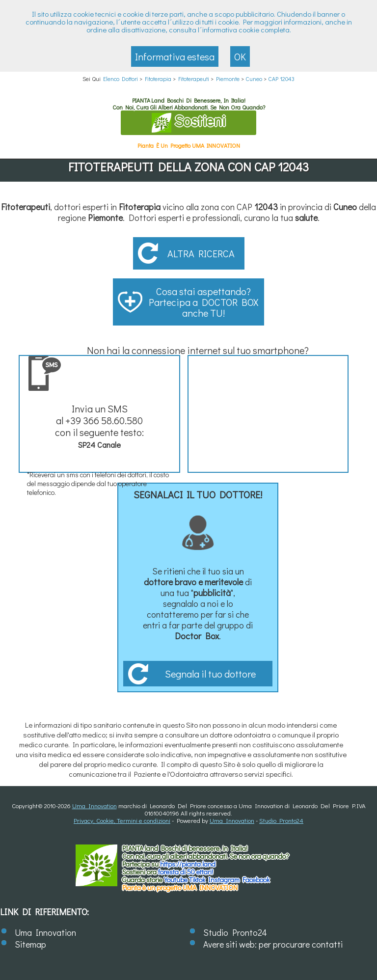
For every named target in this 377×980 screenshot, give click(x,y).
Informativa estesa (175, 56)
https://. (188, 864)
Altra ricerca (201, 253)
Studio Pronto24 (281, 820)
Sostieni (188, 122)
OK (240, 56)
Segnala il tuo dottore (210, 674)
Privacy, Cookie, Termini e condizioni (122, 820)
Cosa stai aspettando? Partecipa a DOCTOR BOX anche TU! (203, 302)
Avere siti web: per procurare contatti (273, 944)
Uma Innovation (94, 805)
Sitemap (30, 944)
